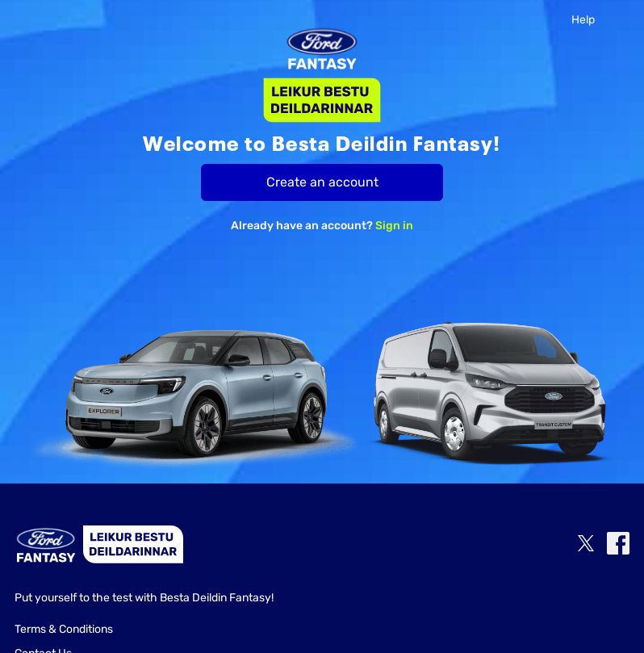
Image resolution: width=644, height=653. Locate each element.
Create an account (322, 182)
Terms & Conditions (64, 630)
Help (583, 20)
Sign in (394, 226)
